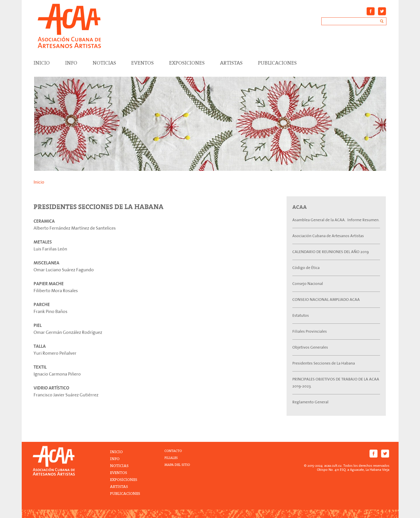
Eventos (142, 63)
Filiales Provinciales (310, 331)
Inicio (39, 182)
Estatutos (301, 315)
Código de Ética (306, 268)
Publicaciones (277, 63)
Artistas (231, 63)
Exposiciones (187, 63)
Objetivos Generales (310, 347)
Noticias (104, 63)
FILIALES (171, 458)
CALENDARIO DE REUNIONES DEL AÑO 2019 (331, 252)
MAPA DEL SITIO (177, 465)
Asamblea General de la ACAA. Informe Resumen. (336, 220)
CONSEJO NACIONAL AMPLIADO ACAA (326, 300)
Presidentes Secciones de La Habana (324, 363)
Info (71, 63)
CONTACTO (173, 451)
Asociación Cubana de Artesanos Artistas (328, 236)
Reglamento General (310, 402)
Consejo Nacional (308, 284)
